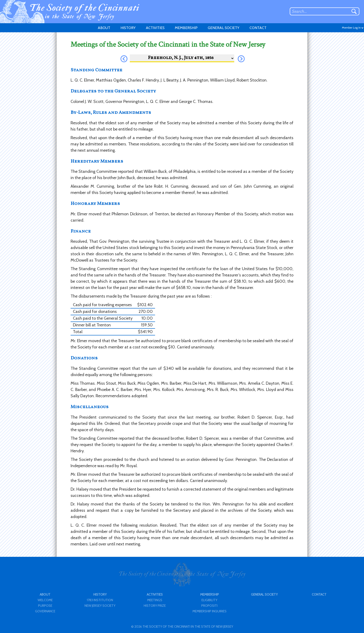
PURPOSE (45, 606)
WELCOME (45, 600)
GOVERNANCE (45, 611)
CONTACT (258, 28)
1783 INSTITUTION (100, 600)
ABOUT (104, 28)
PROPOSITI (209, 606)
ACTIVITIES (155, 28)
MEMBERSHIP (186, 28)
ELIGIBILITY (209, 600)
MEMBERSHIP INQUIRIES (210, 611)
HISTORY (128, 28)
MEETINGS (155, 600)
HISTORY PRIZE (155, 606)
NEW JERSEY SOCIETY (100, 606)
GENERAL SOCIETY (224, 28)
